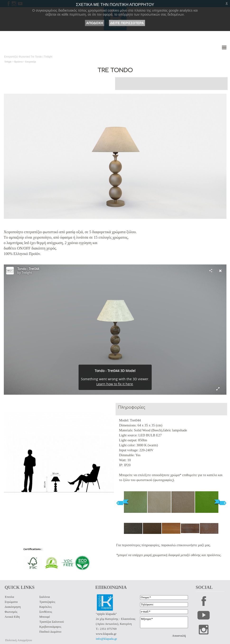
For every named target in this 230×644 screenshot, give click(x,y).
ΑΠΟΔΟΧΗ (95, 23)
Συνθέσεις (46, 612)
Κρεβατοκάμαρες (50, 627)
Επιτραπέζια (31, 62)
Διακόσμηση (13, 607)
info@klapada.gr (107, 639)
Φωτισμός (11, 612)
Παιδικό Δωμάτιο (50, 632)
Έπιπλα (9, 597)
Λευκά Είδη (12, 617)
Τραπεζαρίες (47, 602)
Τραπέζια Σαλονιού (52, 622)
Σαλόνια (45, 597)
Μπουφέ (45, 617)
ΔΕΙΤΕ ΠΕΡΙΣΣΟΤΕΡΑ (127, 23)
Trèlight (8, 62)
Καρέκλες (46, 607)
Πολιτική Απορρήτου (19, 640)
